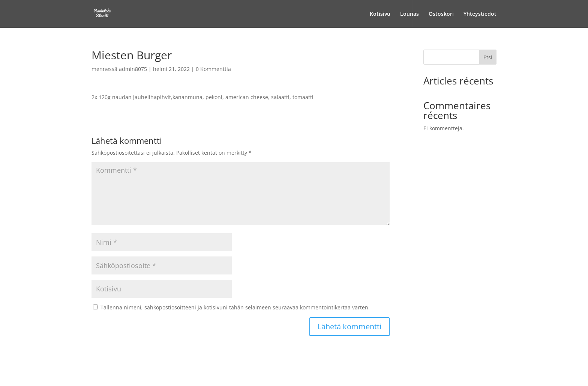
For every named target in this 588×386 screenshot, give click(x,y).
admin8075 (133, 69)
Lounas (409, 14)
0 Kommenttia (213, 69)
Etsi (488, 57)
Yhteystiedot (480, 14)
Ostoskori (441, 14)
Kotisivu (380, 14)
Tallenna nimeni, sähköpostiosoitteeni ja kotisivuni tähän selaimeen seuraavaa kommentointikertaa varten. (235, 307)
